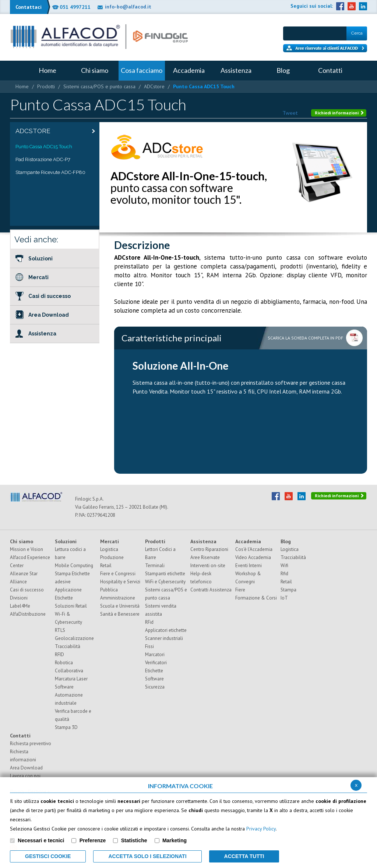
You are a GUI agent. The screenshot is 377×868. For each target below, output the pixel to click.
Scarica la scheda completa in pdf (305, 338)
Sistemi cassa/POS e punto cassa (99, 86)
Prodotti (46, 86)
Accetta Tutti (244, 856)
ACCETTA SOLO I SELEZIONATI (147, 856)
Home (22, 86)
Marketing (175, 840)
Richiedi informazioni (339, 113)
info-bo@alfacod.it (128, 7)
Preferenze (93, 840)
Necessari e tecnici (41, 840)
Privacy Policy (261, 829)
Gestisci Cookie (48, 856)
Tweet (290, 113)
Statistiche (134, 840)
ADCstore (154, 86)
